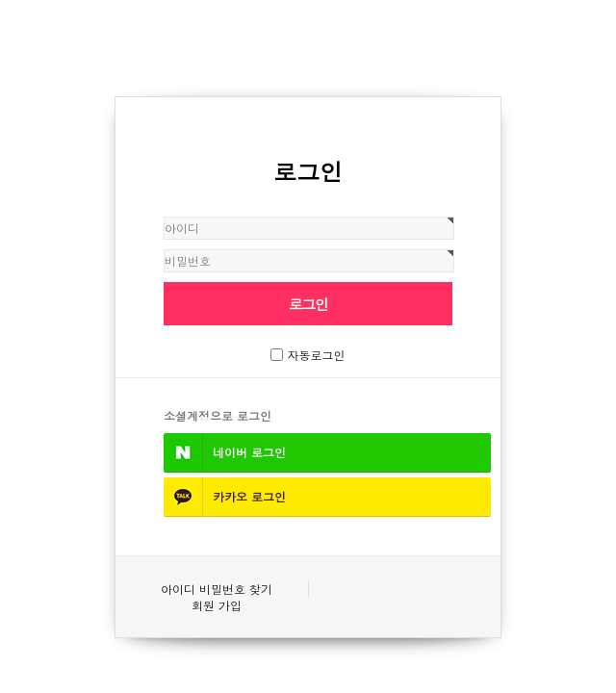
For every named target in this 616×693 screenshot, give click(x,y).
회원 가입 (217, 605)
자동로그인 (317, 355)
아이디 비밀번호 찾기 (217, 589)
